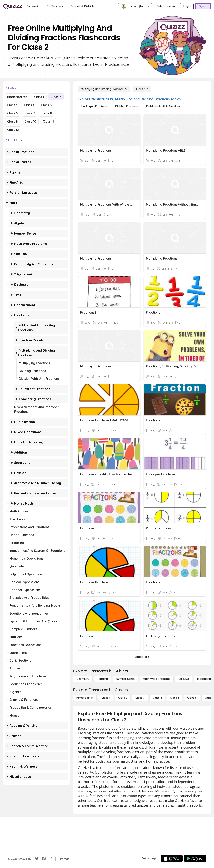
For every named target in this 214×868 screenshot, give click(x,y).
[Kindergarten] (85, 698)
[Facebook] (44, 859)
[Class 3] (140, 698)
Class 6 (12, 113)
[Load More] (142, 657)
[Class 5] (175, 698)
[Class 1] (106, 698)
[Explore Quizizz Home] (13, 6)
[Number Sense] (125, 679)
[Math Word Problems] (156, 679)
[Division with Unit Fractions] (163, 106)
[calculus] (184, 679)
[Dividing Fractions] (127, 106)
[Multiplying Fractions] (94, 106)
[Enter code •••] (166, 6)
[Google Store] (195, 858)
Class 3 (12, 105)
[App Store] (172, 858)
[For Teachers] (55, 6)
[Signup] (203, 6)
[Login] (187, 6)
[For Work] (33, 6)
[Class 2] (142, 89)
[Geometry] (83, 679)
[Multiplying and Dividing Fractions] (104, 89)
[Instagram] (51, 859)
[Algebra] (103, 679)
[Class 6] (192, 698)
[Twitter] (37, 859)
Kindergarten (17, 97)
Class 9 (12, 121)
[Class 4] (157, 698)
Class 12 (13, 130)
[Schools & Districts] (83, 6)
